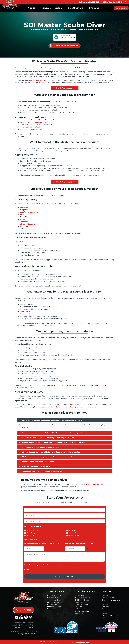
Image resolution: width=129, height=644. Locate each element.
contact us (52, 491)
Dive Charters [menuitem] (80, 596)
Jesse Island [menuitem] (79, 613)
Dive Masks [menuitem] (106, 607)
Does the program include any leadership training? (42, 467)
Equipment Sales (73, 533)
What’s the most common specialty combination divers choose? (47, 457)
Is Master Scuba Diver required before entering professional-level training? (51, 453)
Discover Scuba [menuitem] (53, 598)
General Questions (74, 536)
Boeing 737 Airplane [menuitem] (82, 611)
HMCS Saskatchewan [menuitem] (82, 598)
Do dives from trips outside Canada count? (38, 462)
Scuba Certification (32, 531)
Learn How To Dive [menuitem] (54, 596)
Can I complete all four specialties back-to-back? (41, 448)
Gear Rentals (72, 531)
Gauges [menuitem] (105, 613)
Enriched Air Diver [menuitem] (54, 607)
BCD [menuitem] (103, 602)
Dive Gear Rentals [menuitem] (108, 598)
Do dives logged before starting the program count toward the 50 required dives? (54, 443)
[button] (65, 88)
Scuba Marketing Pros (83, 642)
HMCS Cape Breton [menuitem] (82, 600)
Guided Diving (31, 533)
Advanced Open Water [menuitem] (56, 602)
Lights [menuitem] (104, 618)
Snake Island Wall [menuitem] (81, 604)
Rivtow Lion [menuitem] (79, 602)
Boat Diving (30, 536)
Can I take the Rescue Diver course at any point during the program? (48, 438)
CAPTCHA (28, 570)
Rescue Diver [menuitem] (52, 609)
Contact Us (121, 8)
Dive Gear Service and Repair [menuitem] (113, 600)
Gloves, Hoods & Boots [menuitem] (110, 616)
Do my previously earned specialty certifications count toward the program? (52, 434)
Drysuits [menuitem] (105, 609)
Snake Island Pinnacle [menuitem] (83, 609)
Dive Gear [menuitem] (105, 596)
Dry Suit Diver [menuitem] (52, 604)
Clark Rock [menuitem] (79, 607)
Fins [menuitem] (103, 611)
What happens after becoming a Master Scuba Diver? (43, 472)
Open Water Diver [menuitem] (54, 600)
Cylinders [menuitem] (105, 604)
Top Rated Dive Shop (68, 37)
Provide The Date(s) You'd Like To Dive (41, 544)
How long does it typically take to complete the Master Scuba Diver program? (52, 421)
